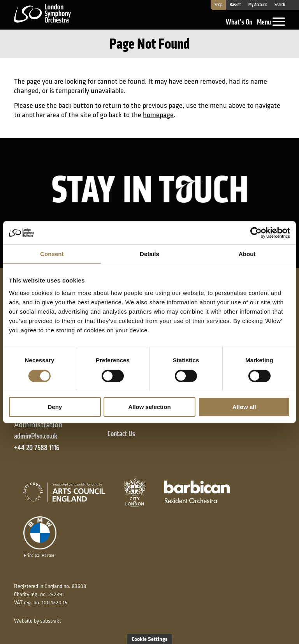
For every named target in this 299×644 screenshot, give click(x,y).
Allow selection (149, 407)
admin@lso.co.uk (36, 436)
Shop (218, 5)
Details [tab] (149, 254)
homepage (158, 115)
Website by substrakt (38, 621)
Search (280, 5)
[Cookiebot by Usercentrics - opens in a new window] (256, 233)
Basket (235, 5)
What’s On (239, 22)
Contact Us (121, 434)
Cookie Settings (149, 639)
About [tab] (247, 254)
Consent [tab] (52, 254)
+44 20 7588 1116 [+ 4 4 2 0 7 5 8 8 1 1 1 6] (37, 448)
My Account (258, 5)
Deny (55, 407)
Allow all (244, 407)
